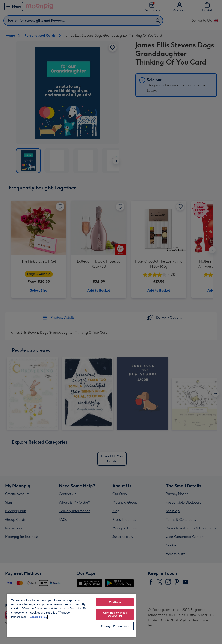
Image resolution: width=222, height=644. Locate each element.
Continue (115, 602)
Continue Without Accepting (115, 614)
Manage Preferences (115, 626)
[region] (71, 615)
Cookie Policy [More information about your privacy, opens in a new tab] (38, 617)
